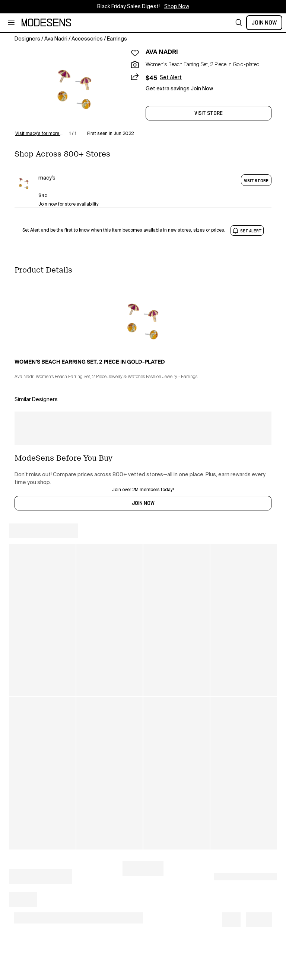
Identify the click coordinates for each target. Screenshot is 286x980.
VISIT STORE (256, 181)
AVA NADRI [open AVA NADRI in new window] (162, 52)
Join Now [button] (202, 89)
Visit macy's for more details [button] (41, 134)
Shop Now (177, 7)
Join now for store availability (69, 204)
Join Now (264, 23)
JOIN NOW (143, 503)
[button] (239, 23)
